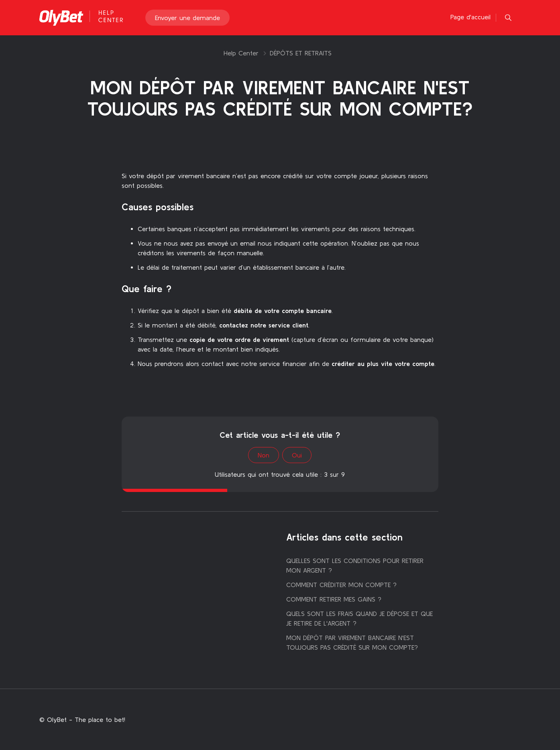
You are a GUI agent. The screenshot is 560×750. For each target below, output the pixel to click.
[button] (508, 18)
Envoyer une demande (187, 18)
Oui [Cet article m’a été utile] (297, 455)
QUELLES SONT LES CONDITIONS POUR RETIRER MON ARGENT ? (355, 565)
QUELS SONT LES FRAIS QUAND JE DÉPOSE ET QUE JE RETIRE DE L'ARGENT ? (359, 618)
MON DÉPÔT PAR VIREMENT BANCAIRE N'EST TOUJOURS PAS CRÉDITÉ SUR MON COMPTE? (352, 642)
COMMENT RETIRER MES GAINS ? (334, 599)
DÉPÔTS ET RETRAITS (301, 53)
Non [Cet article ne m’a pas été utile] (264, 455)
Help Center (241, 53)
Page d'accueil (470, 17)
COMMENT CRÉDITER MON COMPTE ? (341, 585)
